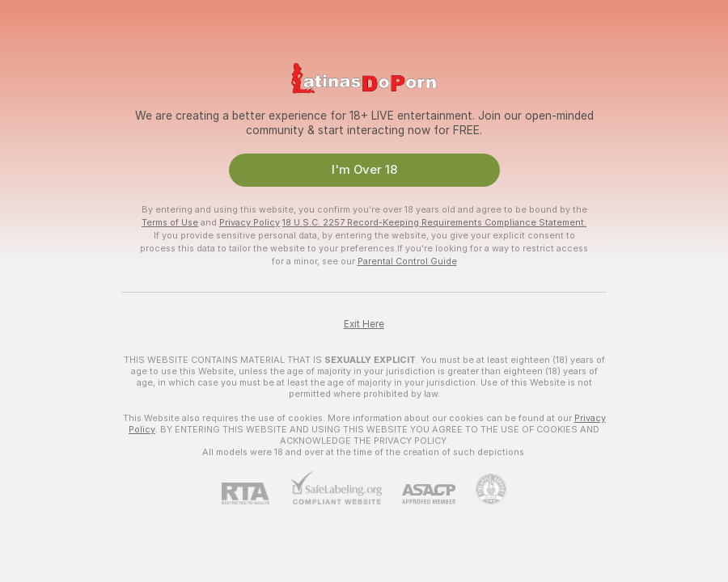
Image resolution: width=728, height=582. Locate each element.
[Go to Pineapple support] (481, 489)
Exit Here (364, 324)
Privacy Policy (250, 222)
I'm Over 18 (364, 170)
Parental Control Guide (407, 261)
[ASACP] (419, 494)
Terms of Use (170, 222)
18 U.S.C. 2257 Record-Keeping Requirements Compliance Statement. (434, 222)
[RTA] (256, 493)
